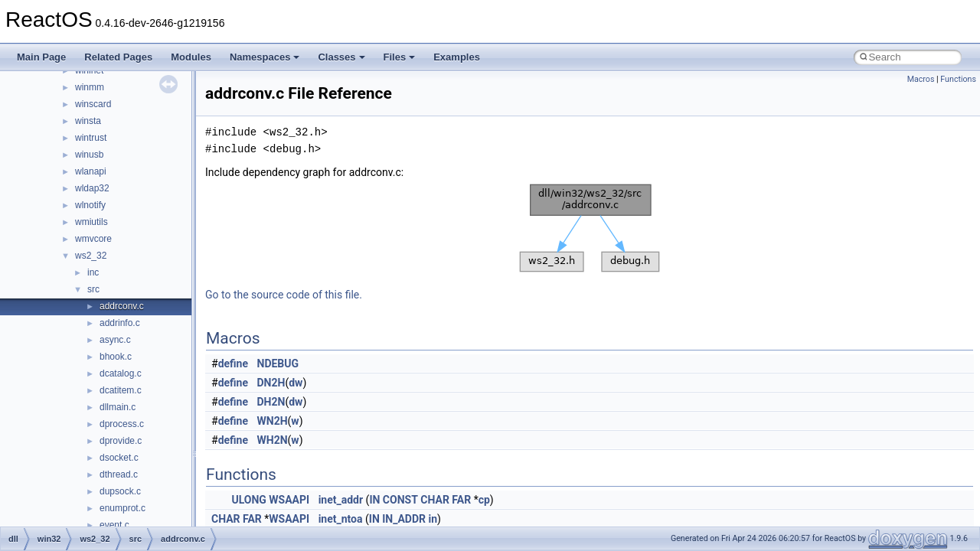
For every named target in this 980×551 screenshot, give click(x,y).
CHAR (435, 500)
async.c (115, 340)
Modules (191, 57)
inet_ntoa (341, 519)
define (233, 364)
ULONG (248, 500)
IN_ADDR (404, 519)
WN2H (273, 421)
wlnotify (90, 205)
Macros (921, 79)
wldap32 (92, 188)
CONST (400, 500)
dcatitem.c (121, 390)
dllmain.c (118, 407)
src (93, 289)
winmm (90, 87)
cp (484, 500)
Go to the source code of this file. (284, 295)
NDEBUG (278, 364)
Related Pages (118, 57)
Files (400, 57)
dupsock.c (120, 491)
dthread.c (119, 474)
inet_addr (341, 500)
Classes (341, 57)
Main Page (41, 57)
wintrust (91, 138)
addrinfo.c (120, 323)
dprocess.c (122, 424)
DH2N (271, 402)
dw (296, 383)
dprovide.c (121, 441)
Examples (457, 57)
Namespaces (265, 57)
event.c (114, 525)
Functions (958, 79)
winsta (88, 121)
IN (374, 500)
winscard (93, 104)
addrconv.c (122, 306)
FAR (461, 500)
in (433, 519)
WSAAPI (289, 500)
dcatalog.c (121, 373)
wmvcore (93, 239)
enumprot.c (122, 508)
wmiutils (91, 222)
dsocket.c (119, 458)
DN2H (271, 383)
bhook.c (116, 357)
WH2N (273, 440)
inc (93, 272)
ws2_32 (91, 256)
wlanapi (91, 171)
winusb (89, 155)
